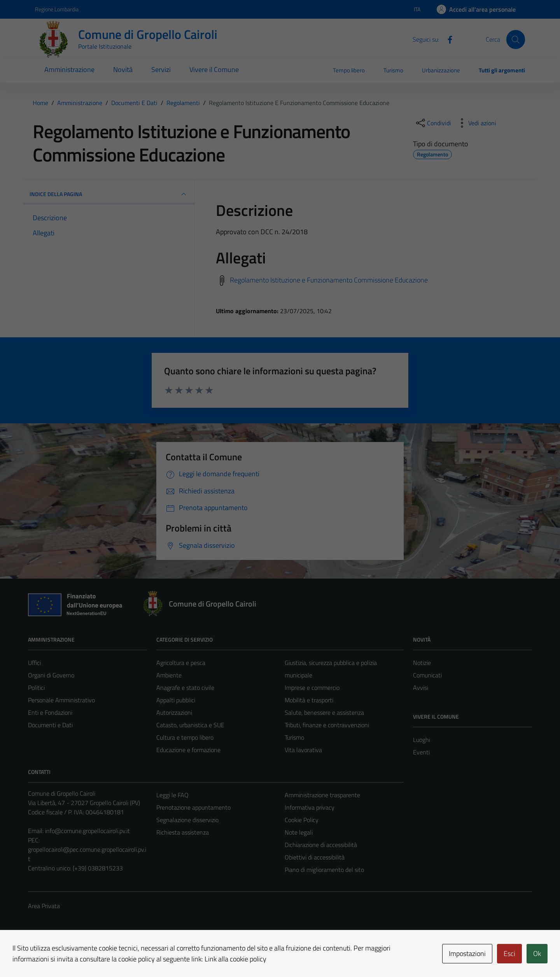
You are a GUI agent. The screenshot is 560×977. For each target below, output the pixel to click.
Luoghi (422, 740)
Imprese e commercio (312, 688)
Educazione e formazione (188, 750)
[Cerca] (516, 39)
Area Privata (44, 906)
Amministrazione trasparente (322, 795)
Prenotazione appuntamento (193, 807)
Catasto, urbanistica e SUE (190, 725)
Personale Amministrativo (61, 700)
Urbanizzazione (441, 70)
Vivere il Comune (214, 69)
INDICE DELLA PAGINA (109, 194)
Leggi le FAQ (172, 795)
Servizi (161, 69)
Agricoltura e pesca (181, 663)
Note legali (299, 832)
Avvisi (421, 688)
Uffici (34, 663)
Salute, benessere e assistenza (324, 712)
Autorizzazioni (174, 712)
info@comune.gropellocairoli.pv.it (87, 831)
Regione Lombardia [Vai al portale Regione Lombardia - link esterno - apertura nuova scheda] (57, 9)
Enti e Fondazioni (50, 712)
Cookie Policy (302, 820)
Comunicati (427, 675)
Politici (36, 688)
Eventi (421, 752)
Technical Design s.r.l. (81, 954)
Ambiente (169, 675)
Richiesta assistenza (183, 832)
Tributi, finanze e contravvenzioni (327, 725)
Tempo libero (349, 70)
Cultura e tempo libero (185, 737)
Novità (123, 69)
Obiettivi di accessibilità (315, 857)
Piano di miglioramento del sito (324, 870)
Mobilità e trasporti (309, 700)
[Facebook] (447, 39)
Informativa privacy (310, 807)
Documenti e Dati (50, 725)
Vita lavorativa (303, 750)
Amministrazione (69, 69)
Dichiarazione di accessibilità (321, 845)
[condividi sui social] (433, 123)
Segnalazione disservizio (187, 820)
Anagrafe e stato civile (185, 688)
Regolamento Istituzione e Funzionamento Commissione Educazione (329, 280)
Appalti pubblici (176, 700)
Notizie (422, 663)
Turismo (393, 70)
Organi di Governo (51, 675)
